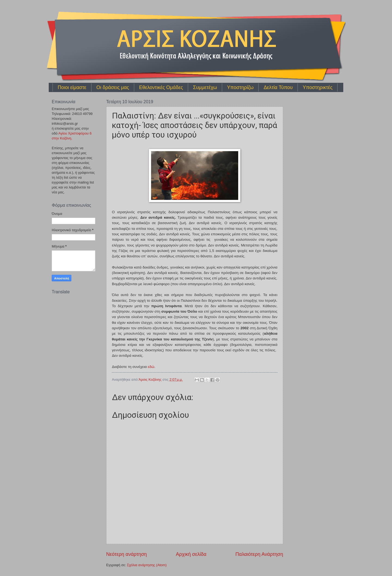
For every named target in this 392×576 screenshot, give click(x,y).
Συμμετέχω (205, 87)
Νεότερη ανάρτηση (126, 554)
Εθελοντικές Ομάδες (161, 87)
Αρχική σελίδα (191, 554)
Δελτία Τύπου (278, 87)
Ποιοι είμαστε (72, 87)
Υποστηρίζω (240, 87)
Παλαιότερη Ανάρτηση (259, 554)
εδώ (151, 367)
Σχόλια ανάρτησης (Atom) (147, 565)
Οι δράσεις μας (113, 87)
